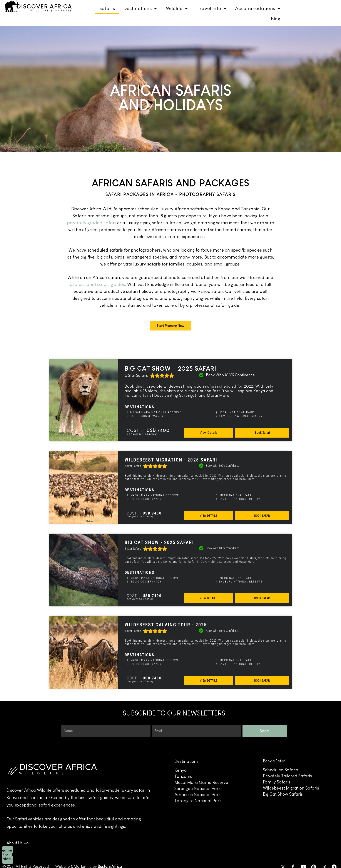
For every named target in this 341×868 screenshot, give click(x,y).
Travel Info (212, 8)
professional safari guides (97, 284)
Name (65, 724)
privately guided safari (92, 223)
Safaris (107, 8)
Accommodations (258, 8)
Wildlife (177, 8)
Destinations (140, 8)
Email (156, 724)
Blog (276, 19)
